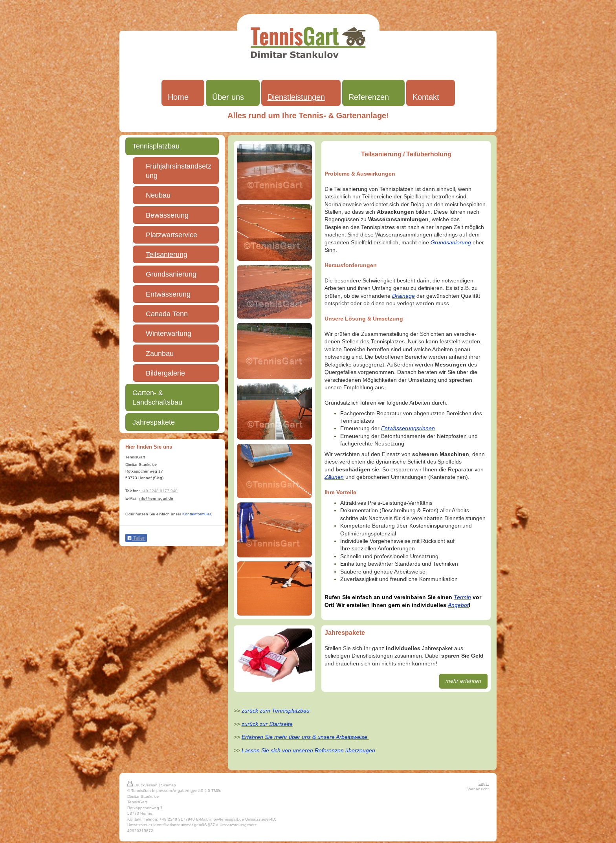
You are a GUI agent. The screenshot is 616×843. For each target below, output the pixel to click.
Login (484, 783)
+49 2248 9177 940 (159, 491)
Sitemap (169, 785)
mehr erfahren (463, 681)
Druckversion (142, 785)
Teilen (136, 538)
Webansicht (478, 789)
